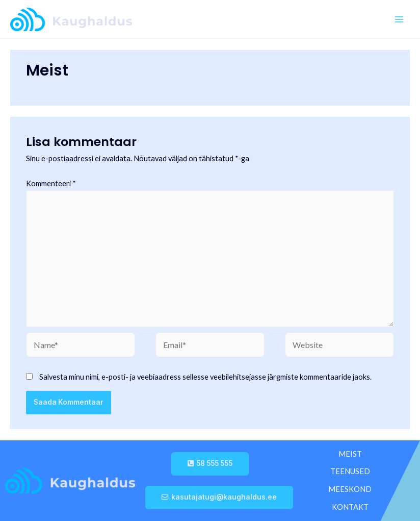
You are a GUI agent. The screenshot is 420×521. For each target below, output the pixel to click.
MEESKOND (350, 489)
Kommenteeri (51, 183)
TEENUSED (350, 471)
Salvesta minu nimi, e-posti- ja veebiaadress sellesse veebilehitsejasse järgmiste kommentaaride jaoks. (205, 377)
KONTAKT (350, 507)
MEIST (350, 454)
